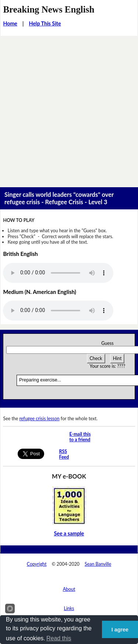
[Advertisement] (69, 109)
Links (69, 608)
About (69, 589)
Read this (59, 638)
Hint (117, 358)
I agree (120, 630)
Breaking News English (49, 9)
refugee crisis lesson (40, 419)
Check (96, 358)
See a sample (69, 533)
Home (10, 23)
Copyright (37, 564)
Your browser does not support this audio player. (58, 273)
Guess (107, 343)
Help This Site (45, 23)
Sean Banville (98, 564)
